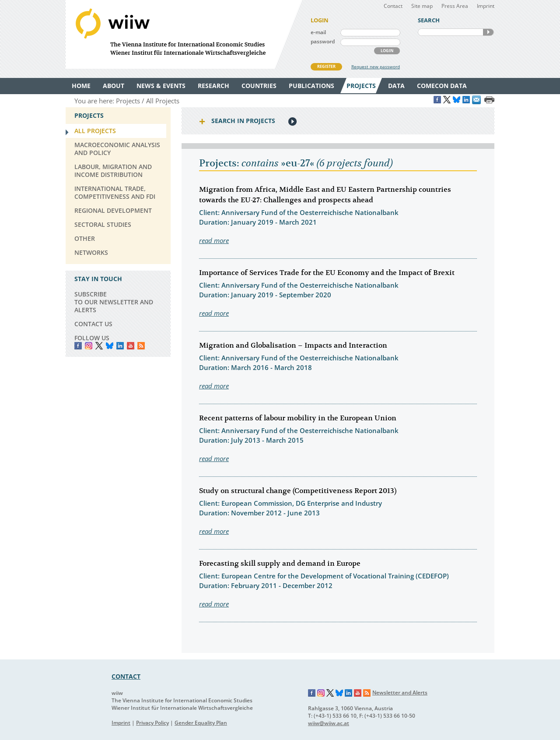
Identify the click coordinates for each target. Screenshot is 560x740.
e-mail (318, 32)
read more (214, 240)
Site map (422, 6)
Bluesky (110, 346)
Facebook (78, 346)
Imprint (486, 6)
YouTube (131, 346)
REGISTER (326, 66)
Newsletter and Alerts (400, 692)
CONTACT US (93, 324)
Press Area (455, 6)
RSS (141, 346)
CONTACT (126, 676)
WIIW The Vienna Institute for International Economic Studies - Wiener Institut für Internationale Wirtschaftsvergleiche (184, 34)
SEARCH (488, 32)
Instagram (321, 693)
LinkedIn (120, 346)
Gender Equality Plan (201, 723)
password (323, 41)
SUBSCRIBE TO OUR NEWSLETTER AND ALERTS (114, 302)
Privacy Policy (152, 723)
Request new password (376, 67)
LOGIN (387, 51)
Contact (393, 6)
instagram (89, 346)
